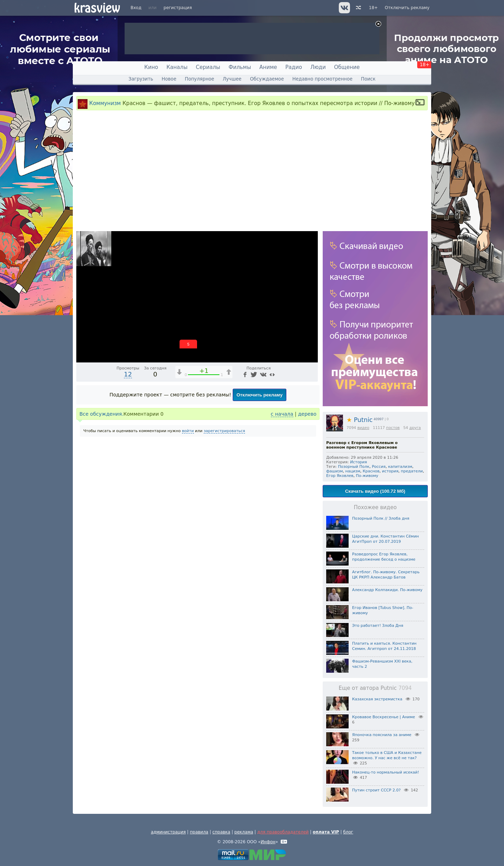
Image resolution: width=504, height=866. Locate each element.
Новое (169, 79)
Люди (318, 67)
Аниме (268, 67)
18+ (373, 8)
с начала (282, 414)
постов (393, 428)
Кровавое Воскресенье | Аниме (384, 717)
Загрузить (141, 79)
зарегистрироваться (224, 431)
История (358, 462)
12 (128, 374)
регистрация (178, 8)
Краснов (371, 471)
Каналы (177, 67)
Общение (347, 67)
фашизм (335, 471)
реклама (244, 832)
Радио (294, 67)
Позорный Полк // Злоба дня (381, 518)
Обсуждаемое (267, 79)
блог (348, 832)
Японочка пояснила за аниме (382, 735)
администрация (168, 832)
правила (199, 832)
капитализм (400, 467)
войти (188, 431)
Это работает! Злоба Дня (378, 626)
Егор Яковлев (340, 476)
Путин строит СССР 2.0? (376, 790)
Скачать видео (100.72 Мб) (375, 491)
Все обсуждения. (101, 414)
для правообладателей (283, 832)
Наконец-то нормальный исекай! (386, 772)
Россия (379, 467)
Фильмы (240, 67)
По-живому (367, 476)
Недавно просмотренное (322, 79)
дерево (307, 414)
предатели (412, 471)
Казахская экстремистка (377, 699)
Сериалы (208, 67)
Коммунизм (105, 103)
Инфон (268, 842)
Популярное (199, 79)
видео (363, 428)
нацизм (353, 471)
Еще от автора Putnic (375, 688)
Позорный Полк (354, 467)
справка (221, 832)
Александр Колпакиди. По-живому (387, 590)
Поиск (368, 79)
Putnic (360, 420)
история (390, 471)
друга (415, 428)
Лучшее (232, 79)
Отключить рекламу (407, 8)
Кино (151, 67)
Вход (136, 8)
